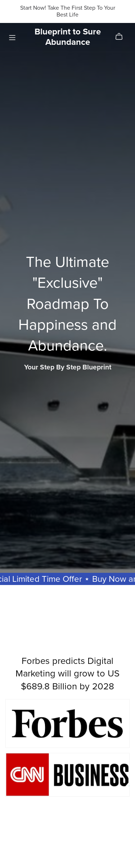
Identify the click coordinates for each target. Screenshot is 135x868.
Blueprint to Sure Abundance (68, 37)
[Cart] (122, 37)
